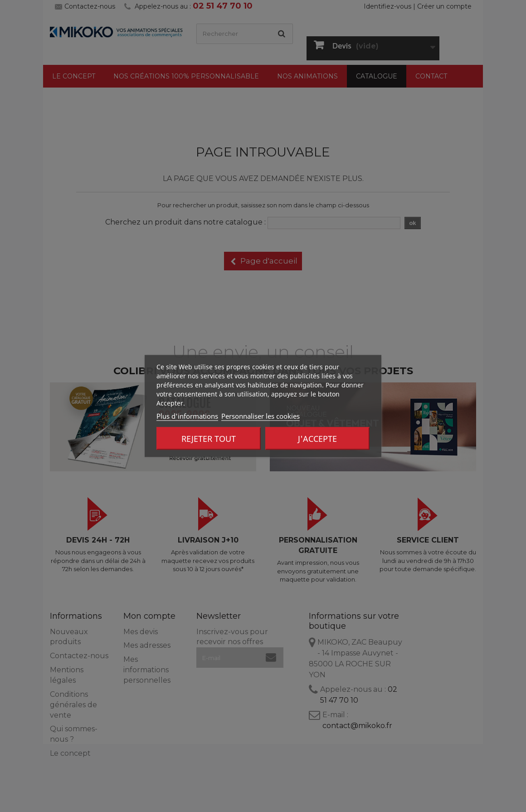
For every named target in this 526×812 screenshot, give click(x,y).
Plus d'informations (187, 416)
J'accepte (317, 439)
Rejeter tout (209, 439)
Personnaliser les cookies (261, 416)
